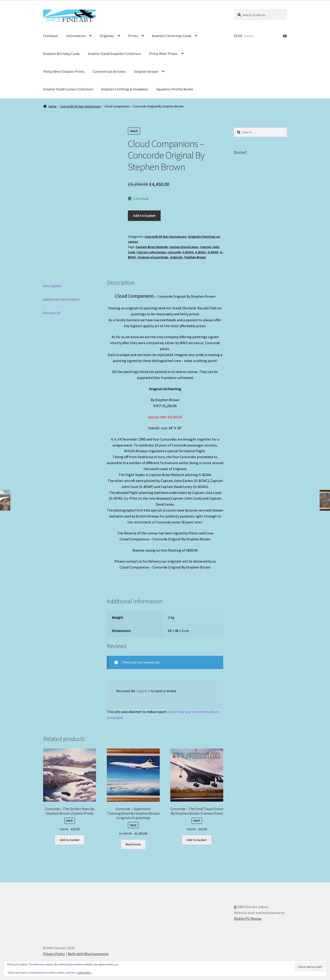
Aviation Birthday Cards (61, 54)
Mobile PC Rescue (248, 918)
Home (53, 106)
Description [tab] (52, 286)
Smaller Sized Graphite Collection (114, 54)
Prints (133, 36)
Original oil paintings (153, 257)
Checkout (51, 36)
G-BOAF (213, 252)
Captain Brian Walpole (152, 247)
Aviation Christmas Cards (172, 36)
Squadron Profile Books (175, 89)
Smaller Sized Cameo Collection (68, 89)
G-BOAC (201, 252)
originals (176, 257)
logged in (143, 691)
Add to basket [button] (70, 840)
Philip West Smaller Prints (64, 71)
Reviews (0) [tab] (52, 313)
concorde (174, 252)
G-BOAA (188, 252)
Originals (107, 36)
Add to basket (144, 215)
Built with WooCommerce (88, 954)
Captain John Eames (151, 252)
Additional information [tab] (61, 299)
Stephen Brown (146, 71)
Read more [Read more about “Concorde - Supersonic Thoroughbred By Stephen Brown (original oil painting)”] (133, 844)
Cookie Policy (84, 973)
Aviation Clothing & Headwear (125, 89)
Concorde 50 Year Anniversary (81, 106)
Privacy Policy (54, 954)
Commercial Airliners (109, 71)
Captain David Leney (184, 247)
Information (76, 36)
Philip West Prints (163, 54)
